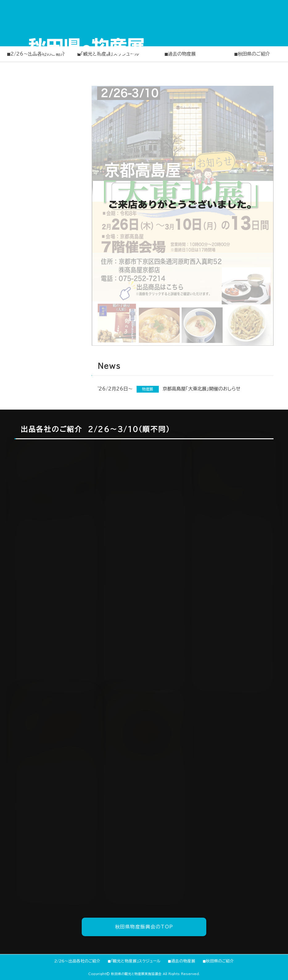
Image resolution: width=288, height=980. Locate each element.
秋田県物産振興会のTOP (144, 927)
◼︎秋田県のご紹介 (252, 54)
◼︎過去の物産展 (180, 54)
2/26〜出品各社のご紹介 (77, 961)
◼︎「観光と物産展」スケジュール (134, 961)
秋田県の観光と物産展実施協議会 (136, 974)
